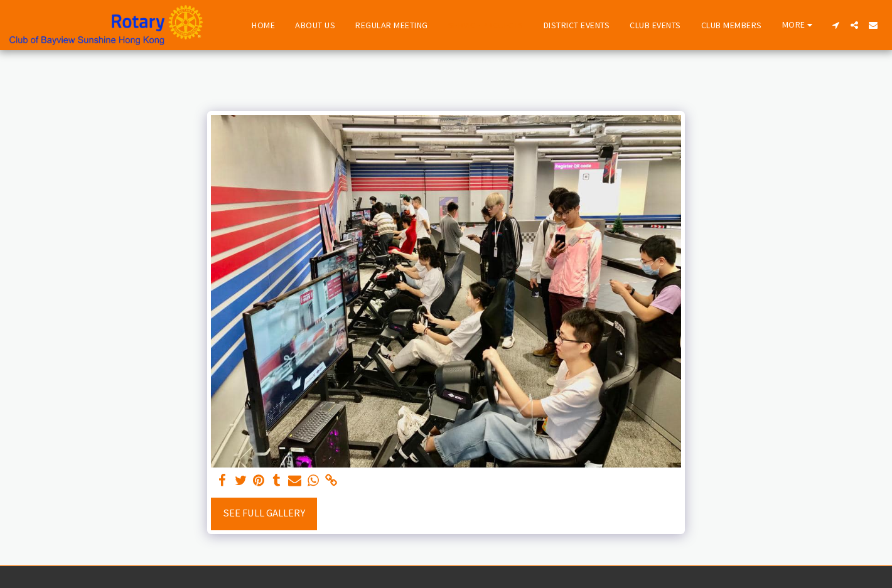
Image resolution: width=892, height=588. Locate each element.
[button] (836, 25)
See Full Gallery (264, 513)
